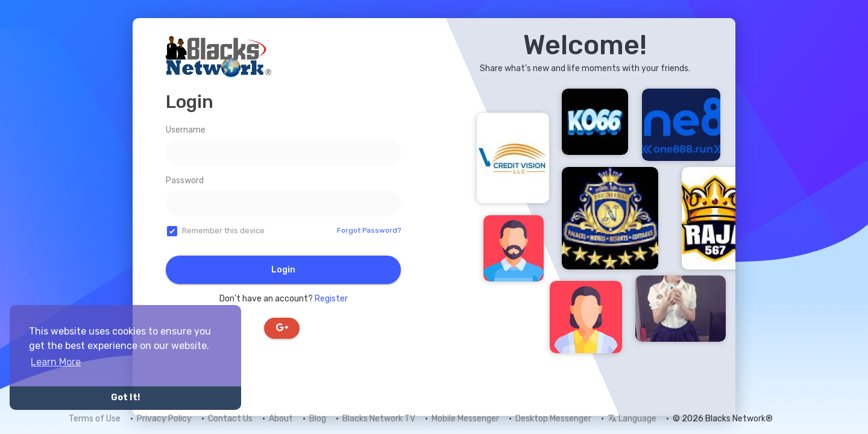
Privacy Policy (164, 419)
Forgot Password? (369, 230)
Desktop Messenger (553, 419)
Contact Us (230, 419)
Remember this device (223, 231)
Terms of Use (95, 419)
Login (283, 270)
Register (331, 299)
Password (185, 181)
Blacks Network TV (379, 419)
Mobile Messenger (465, 419)
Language (632, 419)
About (281, 419)
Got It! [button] (125, 398)
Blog (318, 419)
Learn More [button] (56, 362)
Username (186, 130)
